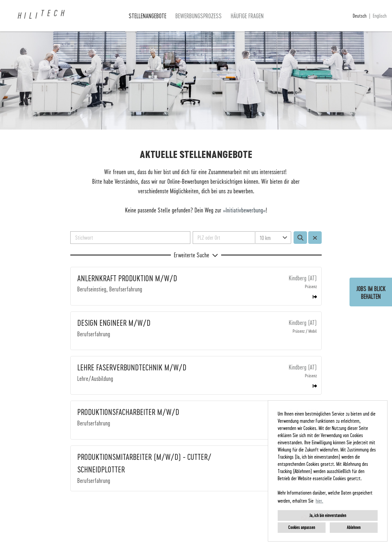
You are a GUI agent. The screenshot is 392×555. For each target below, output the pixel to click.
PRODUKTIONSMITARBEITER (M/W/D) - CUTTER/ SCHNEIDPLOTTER (144, 463)
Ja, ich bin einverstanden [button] (328, 515)
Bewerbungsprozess (199, 16)
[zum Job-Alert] (371, 292)
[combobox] (273, 238)
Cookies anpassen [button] (302, 527)
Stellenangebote (148, 16)
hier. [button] (319, 501)
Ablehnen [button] (354, 527)
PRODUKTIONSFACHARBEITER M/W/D (128, 412)
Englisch (380, 16)
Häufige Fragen (247, 16)
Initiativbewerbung (244, 210)
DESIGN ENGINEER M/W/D (114, 323)
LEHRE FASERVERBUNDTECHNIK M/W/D (132, 367)
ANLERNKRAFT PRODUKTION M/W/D (127, 278)
